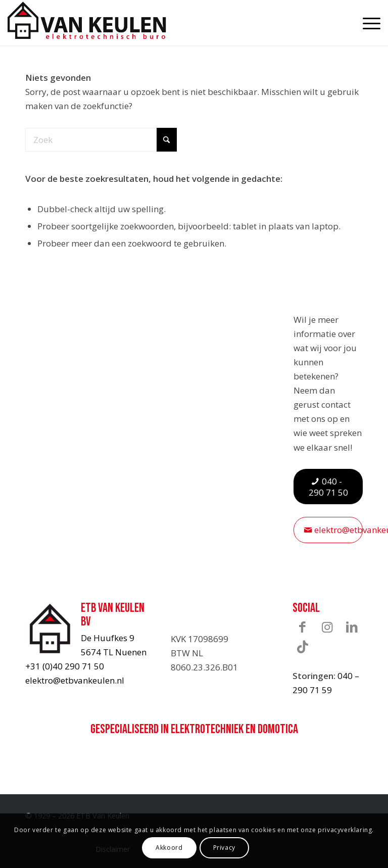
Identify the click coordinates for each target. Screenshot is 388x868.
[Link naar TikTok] (303, 646)
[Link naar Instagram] (327, 627)
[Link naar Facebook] (303, 627)
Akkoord (169, 848)
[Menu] (367, 23)
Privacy (224, 848)
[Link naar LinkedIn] (352, 627)
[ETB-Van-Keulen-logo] (87, 20)
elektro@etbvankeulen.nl (75, 680)
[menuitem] (367, 23)
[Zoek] (101, 140)
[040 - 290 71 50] (328, 487)
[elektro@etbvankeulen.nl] (328, 530)
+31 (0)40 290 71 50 (65, 666)
